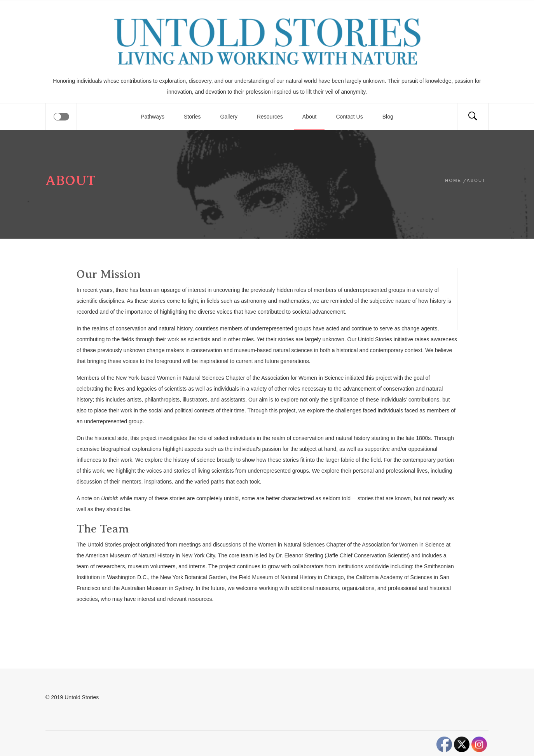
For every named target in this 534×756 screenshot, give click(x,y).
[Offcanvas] (61, 117)
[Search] (473, 117)
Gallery (229, 117)
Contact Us (349, 117)
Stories (192, 117)
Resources (270, 117)
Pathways (153, 117)
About (310, 117)
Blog (388, 117)
